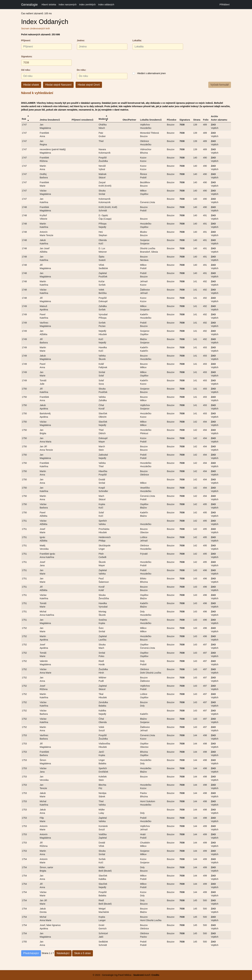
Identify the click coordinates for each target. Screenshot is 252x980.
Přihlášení (224, 5)
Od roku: (26, 70)
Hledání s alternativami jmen (152, 73)
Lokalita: (137, 40)
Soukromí (139, 975)
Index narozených (68, 5)
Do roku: (82, 70)
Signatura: (27, 56)
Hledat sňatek (31, 85)
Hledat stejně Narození (58, 85)
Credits (155, 975)
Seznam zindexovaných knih (36, 28)
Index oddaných (106, 5)
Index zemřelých (87, 5)
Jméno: (81, 40)
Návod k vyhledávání (37, 93)
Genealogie (29, 5)
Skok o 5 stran (83, 953)
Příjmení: (26, 40)
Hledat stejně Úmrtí (89, 85)
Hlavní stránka (49, 5)
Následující (63, 953)
